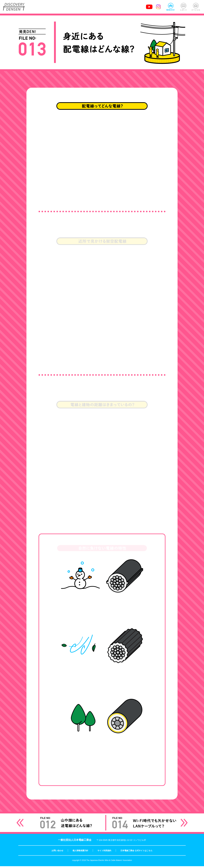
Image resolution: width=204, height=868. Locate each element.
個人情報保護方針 (80, 852)
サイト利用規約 (104, 852)
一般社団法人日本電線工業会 (75, 842)
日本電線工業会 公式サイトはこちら (136, 852)
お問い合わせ (57, 852)
